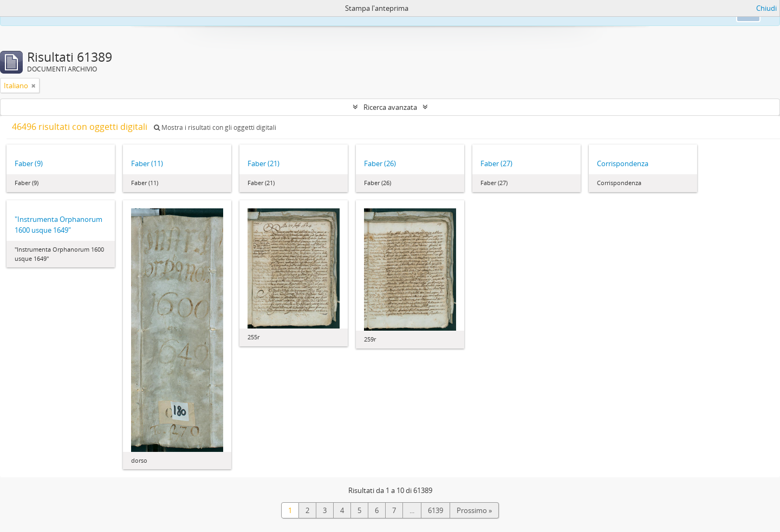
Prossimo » (474, 510)
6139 (435, 510)
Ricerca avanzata (390, 107)
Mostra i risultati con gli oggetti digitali (215, 127)
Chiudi (766, 8)
